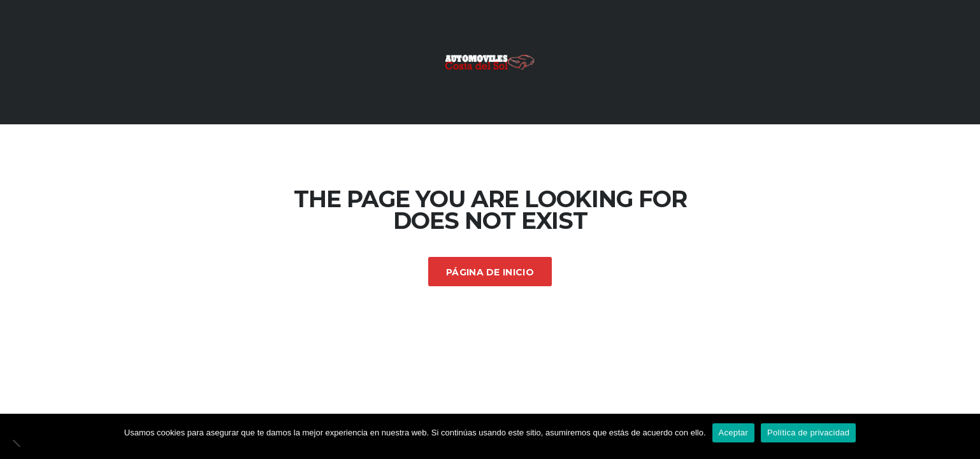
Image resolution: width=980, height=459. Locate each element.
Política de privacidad (808, 433)
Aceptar (734, 433)
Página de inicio (490, 272)
